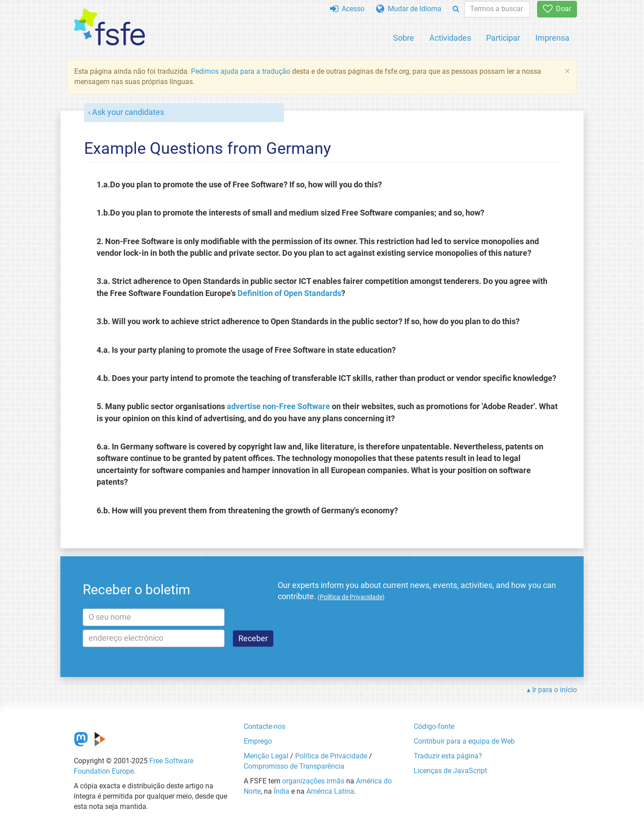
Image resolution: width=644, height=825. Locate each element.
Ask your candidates (128, 112)
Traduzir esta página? (448, 756)
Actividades (450, 38)
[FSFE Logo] (110, 27)
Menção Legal (266, 756)
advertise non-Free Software (278, 406)
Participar (503, 38)
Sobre (404, 38)
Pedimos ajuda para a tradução (241, 71)
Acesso (347, 9)
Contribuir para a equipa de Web (464, 741)
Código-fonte (434, 726)
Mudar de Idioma (409, 9)
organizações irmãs (313, 781)
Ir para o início (555, 690)
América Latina (330, 791)
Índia (282, 791)
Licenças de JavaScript (450, 771)
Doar (557, 9)
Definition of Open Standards (289, 293)
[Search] (456, 9)
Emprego (258, 741)
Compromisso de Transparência (294, 766)
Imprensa (552, 38)
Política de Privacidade (331, 756)
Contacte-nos (265, 726)
